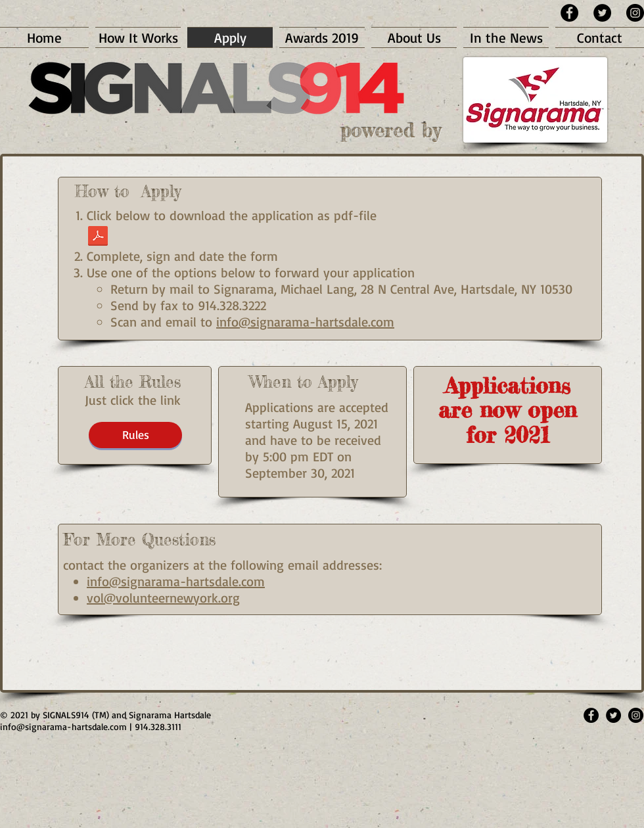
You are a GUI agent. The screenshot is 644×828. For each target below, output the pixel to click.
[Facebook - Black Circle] (569, 13)
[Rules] (135, 435)
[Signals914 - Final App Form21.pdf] (98, 238)
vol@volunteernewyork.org (163, 598)
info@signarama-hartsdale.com (305, 322)
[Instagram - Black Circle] (635, 13)
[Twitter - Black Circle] (602, 13)
